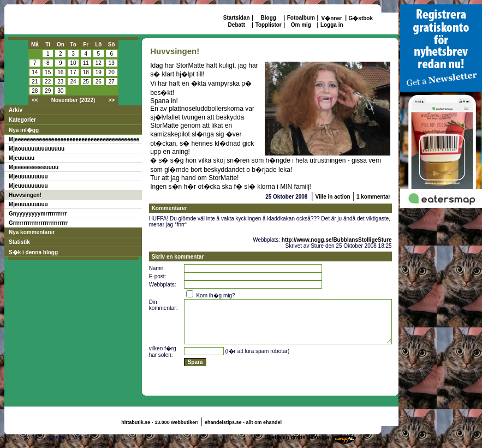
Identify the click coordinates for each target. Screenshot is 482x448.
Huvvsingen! (25, 195)
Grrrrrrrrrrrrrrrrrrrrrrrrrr (38, 223)
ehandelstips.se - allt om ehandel (243, 422)
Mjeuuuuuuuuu (28, 177)
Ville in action (332, 197)
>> (111, 100)
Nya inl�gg (24, 130)
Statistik (19, 242)
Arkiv (16, 110)
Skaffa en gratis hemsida (297, 437)
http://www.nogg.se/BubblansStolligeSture (337, 240)
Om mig (301, 25)
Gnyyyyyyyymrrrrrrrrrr (38, 214)
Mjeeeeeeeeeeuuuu (34, 167)
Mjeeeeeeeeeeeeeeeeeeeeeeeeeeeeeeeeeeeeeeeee (74, 139)
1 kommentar (373, 197)
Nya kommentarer (32, 232)
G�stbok (361, 18)
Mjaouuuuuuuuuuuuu (37, 149)
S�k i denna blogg (33, 252)
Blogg (269, 18)
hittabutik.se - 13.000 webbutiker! (160, 422)
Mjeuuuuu (22, 158)
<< (35, 100)
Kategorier (22, 120)
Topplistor (269, 25)
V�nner (332, 18)
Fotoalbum (301, 18)
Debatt (237, 25)
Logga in (332, 25)
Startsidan (237, 18)
